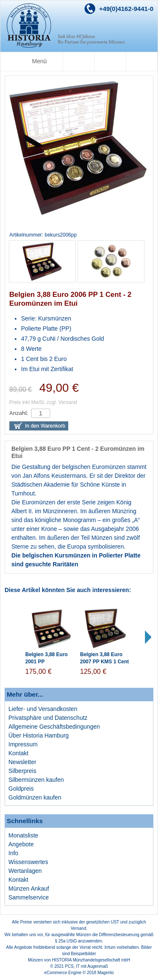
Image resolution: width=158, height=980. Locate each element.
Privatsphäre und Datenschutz (48, 718)
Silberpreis (22, 771)
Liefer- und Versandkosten (43, 709)
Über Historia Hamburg (39, 735)
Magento (106, 973)
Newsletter (22, 762)
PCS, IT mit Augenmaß (86, 966)
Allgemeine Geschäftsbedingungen (54, 727)
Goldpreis (21, 789)
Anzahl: (19, 413)
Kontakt (18, 753)
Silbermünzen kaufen (36, 780)
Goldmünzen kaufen (35, 797)
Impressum (23, 744)
